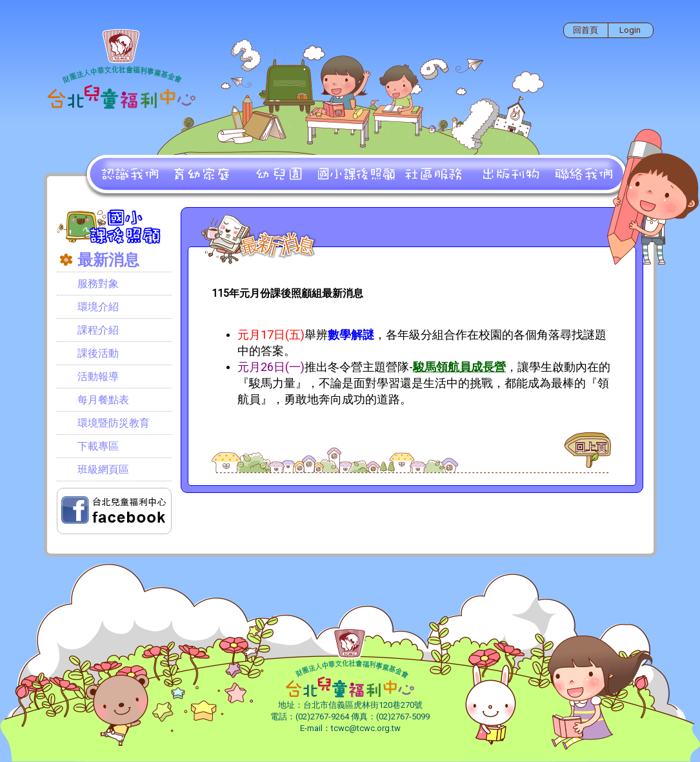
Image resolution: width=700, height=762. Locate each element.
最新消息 (108, 260)
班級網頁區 (103, 469)
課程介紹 (98, 330)
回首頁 (585, 30)
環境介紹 (98, 307)
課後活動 (98, 353)
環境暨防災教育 (114, 423)
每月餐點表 (103, 400)
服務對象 (98, 284)
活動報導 (98, 376)
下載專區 (98, 446)
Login (630, 30)
